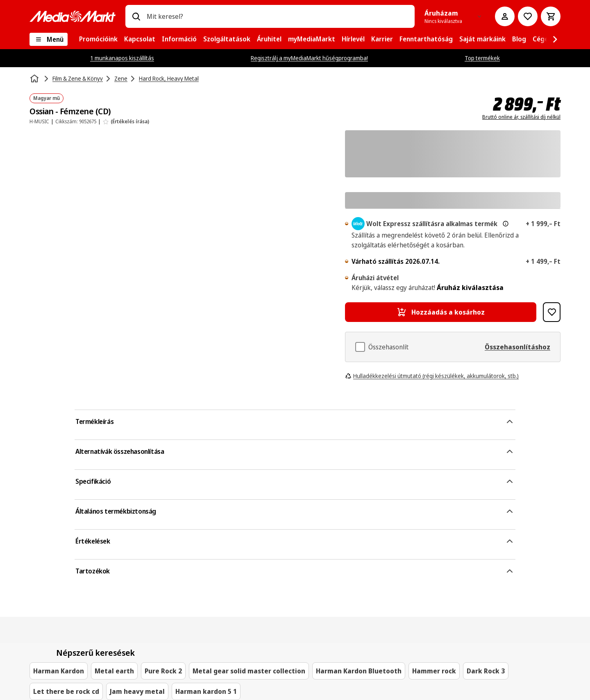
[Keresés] (136, 16)
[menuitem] (98, 39)
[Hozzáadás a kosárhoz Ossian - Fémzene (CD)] (441, 312)
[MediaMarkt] (73, 16)
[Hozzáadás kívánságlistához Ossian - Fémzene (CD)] (552, 312)
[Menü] (49, 39)
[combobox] (277, 16)
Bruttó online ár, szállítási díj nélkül (521, 117)
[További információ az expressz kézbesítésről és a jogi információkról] (506, 224)
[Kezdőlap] (35, 79)
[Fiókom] (505, 16)
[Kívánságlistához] (528, 16)
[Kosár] (551, 16)
